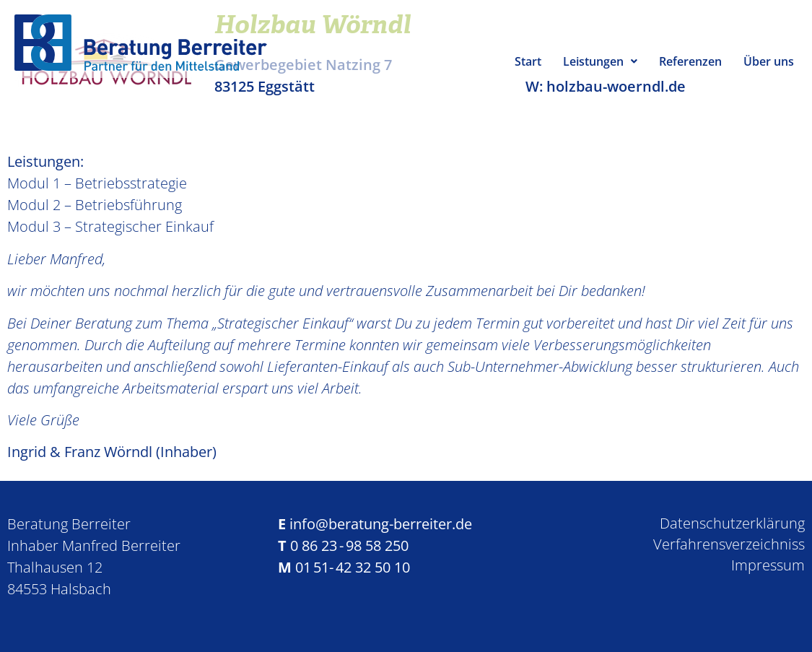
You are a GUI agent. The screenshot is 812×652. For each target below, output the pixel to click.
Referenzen (690, 61)
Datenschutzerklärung (732, 523)
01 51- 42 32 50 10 (353, 567)
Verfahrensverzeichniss (729, 544)
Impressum (768, 565)
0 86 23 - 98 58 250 (349, 545)
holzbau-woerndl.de (616, 86)
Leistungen (600, 61)
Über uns (769, 61)
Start (528, 61)
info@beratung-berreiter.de (381, 524)
